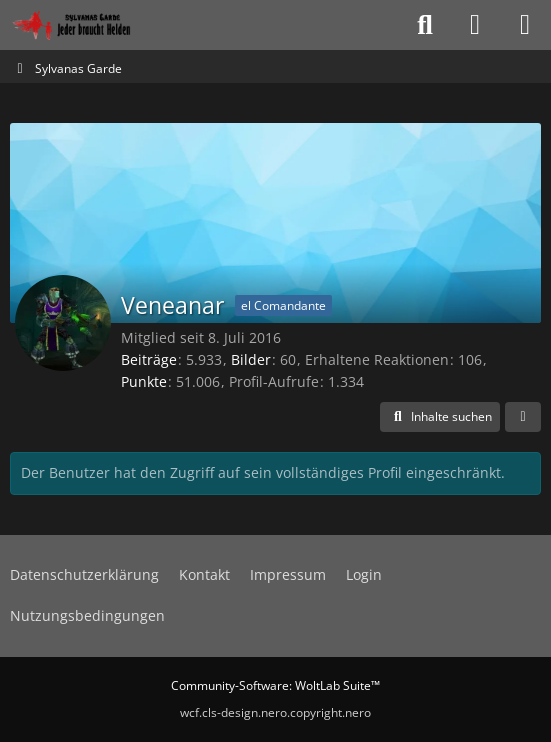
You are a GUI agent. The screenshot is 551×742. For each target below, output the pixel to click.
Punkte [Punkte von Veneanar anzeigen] (144, 381)
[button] (440, 417)
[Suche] (425, 25)
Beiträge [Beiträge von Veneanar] (149, 359)
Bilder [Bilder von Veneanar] (251, 359)
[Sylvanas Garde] (94, 25)
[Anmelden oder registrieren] (475, 25)
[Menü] (525, 25)
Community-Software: (275, 685)
